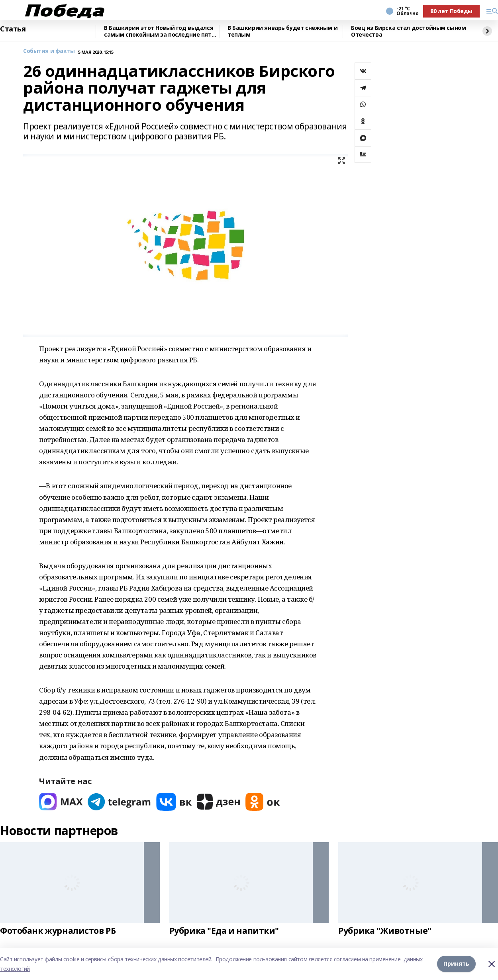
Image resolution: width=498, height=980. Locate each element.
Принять (456, 964)
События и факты (49, 51)
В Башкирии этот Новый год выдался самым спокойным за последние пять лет (159, 31)
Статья (13, 29)
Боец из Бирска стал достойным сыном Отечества (408, 31)
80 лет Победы (451, 11)
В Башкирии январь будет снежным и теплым (282, 31)
